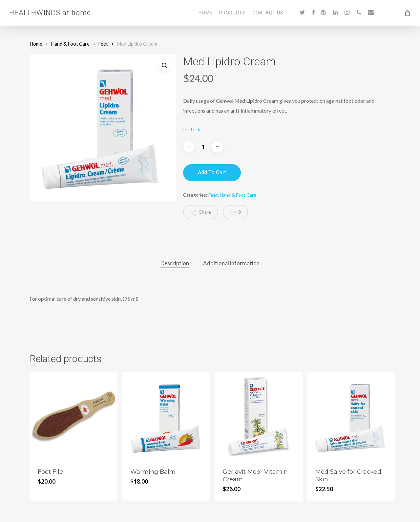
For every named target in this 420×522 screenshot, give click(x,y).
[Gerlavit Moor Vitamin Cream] (259, 416)
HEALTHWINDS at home (50, 13)
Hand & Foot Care (70, 44)
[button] (165, 66)
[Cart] (407, 13)
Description (175, 263)
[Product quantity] (203, 147)
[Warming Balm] (166, 416)
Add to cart (212, 173)
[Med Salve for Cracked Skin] (351, 416)
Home (36, 44)
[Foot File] (73, 416)
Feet (103, 44)
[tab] (175, 263)
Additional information (231, 263)
